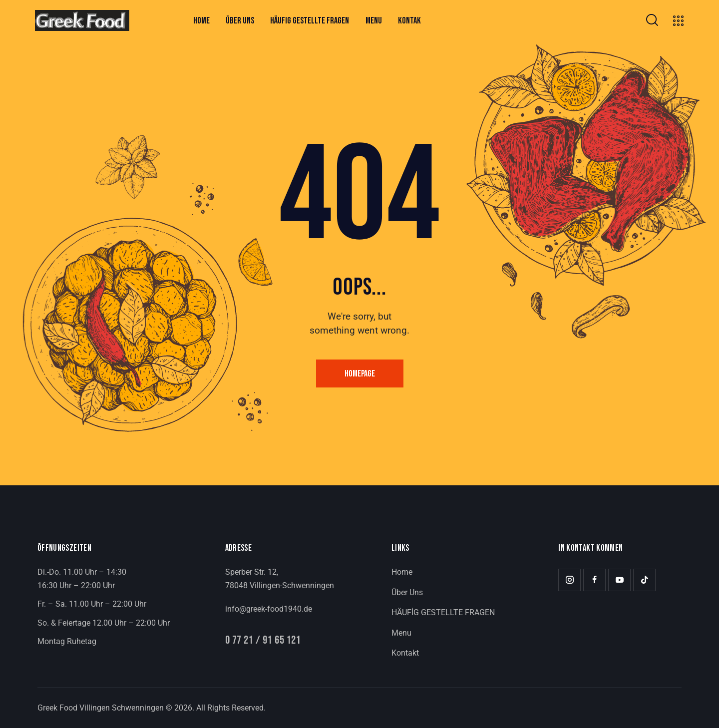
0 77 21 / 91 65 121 (263, 641)
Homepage (360, 374)
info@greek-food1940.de (269, 609)
